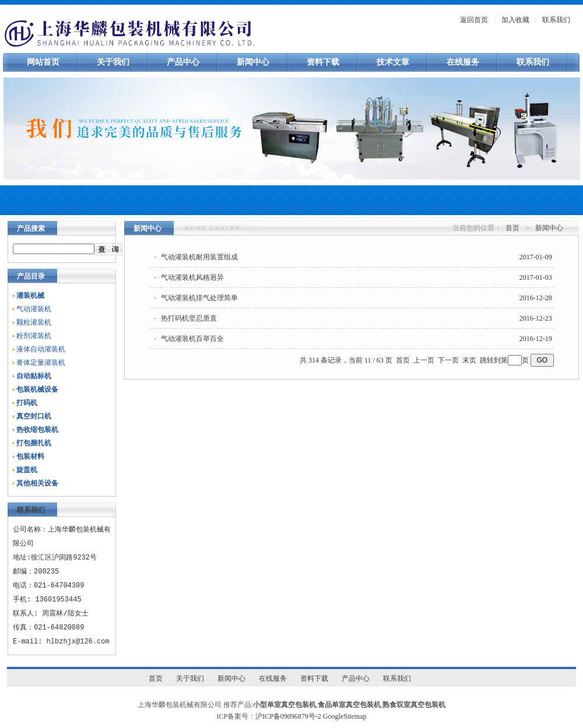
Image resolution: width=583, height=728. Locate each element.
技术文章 (393, 62)
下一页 (448, 360)
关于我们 (113, 62)
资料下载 (323, 62)
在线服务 (463, 62)
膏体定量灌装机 (41, 363)
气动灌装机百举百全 (192, 339)
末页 (469, 360)
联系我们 (556, 20)
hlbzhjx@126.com (78, 641)
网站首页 (43, 62)
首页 (512, 228)
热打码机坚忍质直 (189, 318)
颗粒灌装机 (34, 322)
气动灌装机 (34, 309)
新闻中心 (253, 62)
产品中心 (183, 62)
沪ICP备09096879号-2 (288, 716)
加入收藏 (515, 20)
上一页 (424, 360)
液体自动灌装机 (41, 349)
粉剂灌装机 (34, 336)
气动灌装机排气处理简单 (199, 298)
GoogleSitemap (345, 716)
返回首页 (474, 20)
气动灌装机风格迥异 (192, 277)
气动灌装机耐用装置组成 (199, 257)
